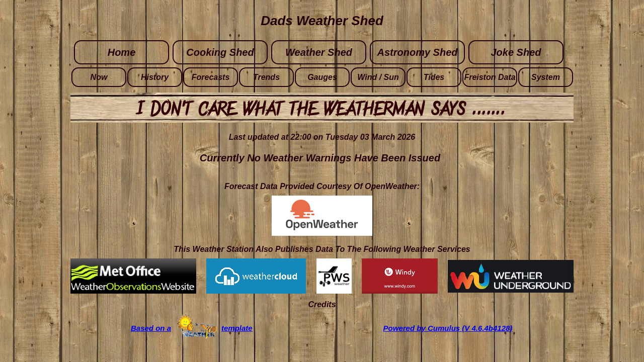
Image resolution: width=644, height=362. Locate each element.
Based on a (151, 328)
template (237, 328)
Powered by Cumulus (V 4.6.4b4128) (448, 328)
